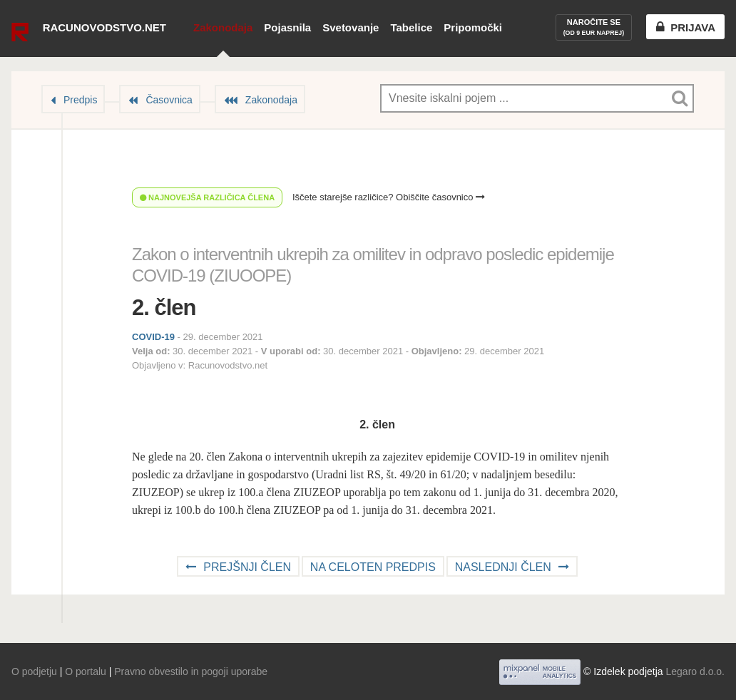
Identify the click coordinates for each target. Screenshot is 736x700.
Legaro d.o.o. (695, 671)
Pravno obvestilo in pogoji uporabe (191, 671)
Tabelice (411, 27)
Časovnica (169, 100)
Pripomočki (473, 27)
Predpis (80, 100)
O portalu (86, 671)
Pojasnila (287, 27)
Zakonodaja (223, 27)
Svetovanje (351, 27)
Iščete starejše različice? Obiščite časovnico (389, 197)
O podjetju (34, 671)
